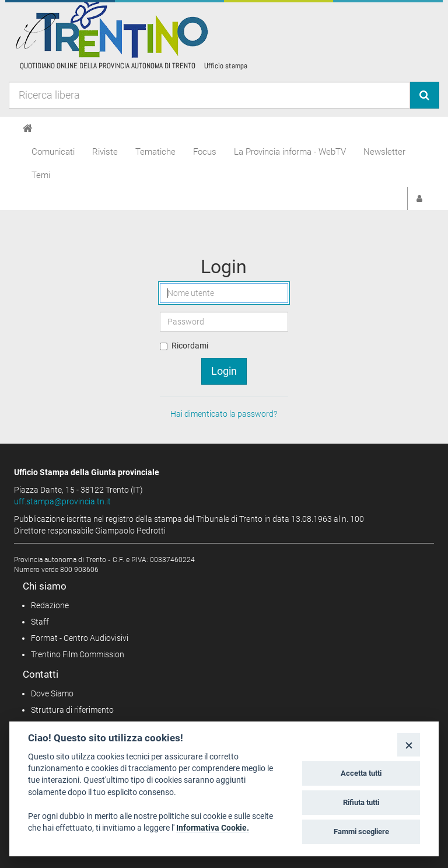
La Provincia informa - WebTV (290, 152)
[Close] (409, 745)
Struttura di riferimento (72, 710)
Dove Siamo (52, 693)
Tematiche (155, 152)
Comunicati (53, 152)
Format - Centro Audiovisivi (80, 638)
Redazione (50, 605)
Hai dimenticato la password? (224, 414)
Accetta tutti (361, 773)
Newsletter (384, 152)
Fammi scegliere (361, 832)
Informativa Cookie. (213, 828)
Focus (205, 152)
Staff (40, 622)
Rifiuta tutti (361, 802)
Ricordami (190, 346)
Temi (41, 175)
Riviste (105, 152)
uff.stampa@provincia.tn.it (62, 501)
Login (224, 371)
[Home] (28, 128)
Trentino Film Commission (78, 654)
